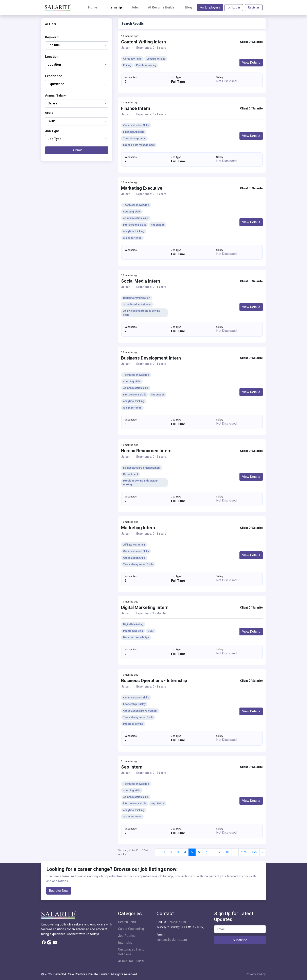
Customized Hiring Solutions (131, 952)
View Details (251, 63)
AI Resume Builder (162, 7)
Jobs (135, 7)
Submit (77, 150)
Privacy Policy (256, 974)
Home (94, 7)
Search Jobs (127, 922)
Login (234, 7)
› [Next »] (263, 852)
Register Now (59, 891)
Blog (189, 7)
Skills (49, 113)
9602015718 (177, 922)
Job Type (52, 131)
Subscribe (240, 940)
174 (244, 852)
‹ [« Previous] (158, 852)
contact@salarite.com (172, 940)
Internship (114, 7)
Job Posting (127, 936)
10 (227, 852)
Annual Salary (55, 95)
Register (254, 7)
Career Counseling (131, 929)
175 (254, 852)
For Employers (210, 7)
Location (52, 57)
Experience (54, 76)
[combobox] (77, 45)
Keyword (52, 37)
